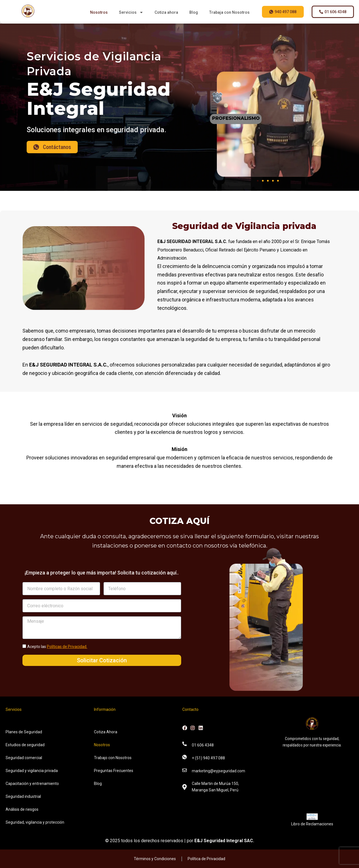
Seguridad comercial (24, 758)
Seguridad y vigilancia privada (32, 771)
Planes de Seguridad (24, 732)
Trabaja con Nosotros (229, 12)
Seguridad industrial (23, 796)
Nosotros (99, 12)
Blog (194, 12)
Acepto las (57, 647)
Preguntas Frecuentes (114, 771)
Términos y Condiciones (155, 859)
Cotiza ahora (166, 12)
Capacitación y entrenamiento (32, 784)
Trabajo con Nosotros (113, 758)
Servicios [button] (131, 12)
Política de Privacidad (206, 859)
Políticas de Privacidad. (67, 647)
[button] (258, 181)
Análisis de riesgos (22, 809)
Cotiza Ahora (106, 732)
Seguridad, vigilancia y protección (35, 822)
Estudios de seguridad (25, 745)
